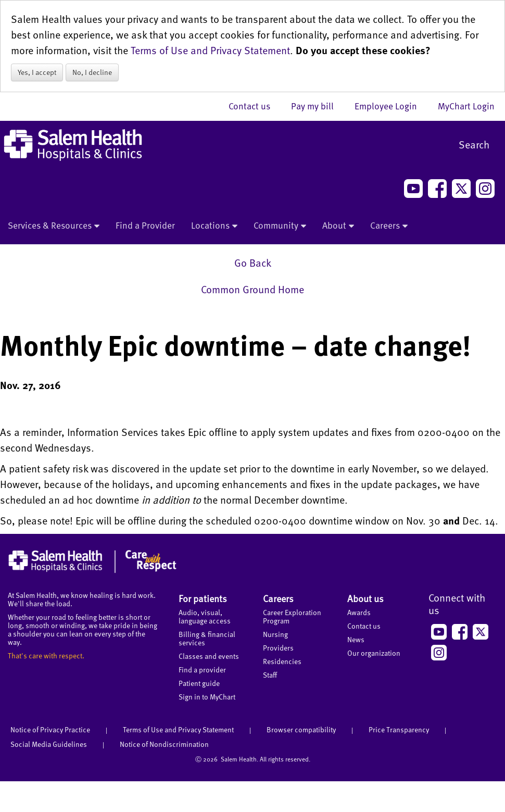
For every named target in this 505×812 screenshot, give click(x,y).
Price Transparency (399, 729)
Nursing (275, 634)
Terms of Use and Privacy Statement (210, 50)
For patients (203, 598)
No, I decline (92, 72)
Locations (214, 226)
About (338, 226)
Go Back (253, 263)
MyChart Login (466, 106)
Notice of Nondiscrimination (164, 744)
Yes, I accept (37, 72)
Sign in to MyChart (207, 697)
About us (365, 598)
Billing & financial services (207, 638)
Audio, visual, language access (205, 616)
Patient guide (199, 683)
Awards (359, 612)
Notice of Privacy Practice (50, 729)
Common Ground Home (253, 289)
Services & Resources (54, 226)
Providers (278, 648)
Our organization (374, 653)
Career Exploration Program (292, 616)
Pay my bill (318, 106)
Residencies (282, 661)
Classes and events (209, 656)
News (356, 639)
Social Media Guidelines (49, 744)
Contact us (255, 106)
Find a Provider (145, 225)
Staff (270, 675)
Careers (389, 226)
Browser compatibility (301, 729)
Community (280, 226)
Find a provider (202, 670)
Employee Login (391, 106)
